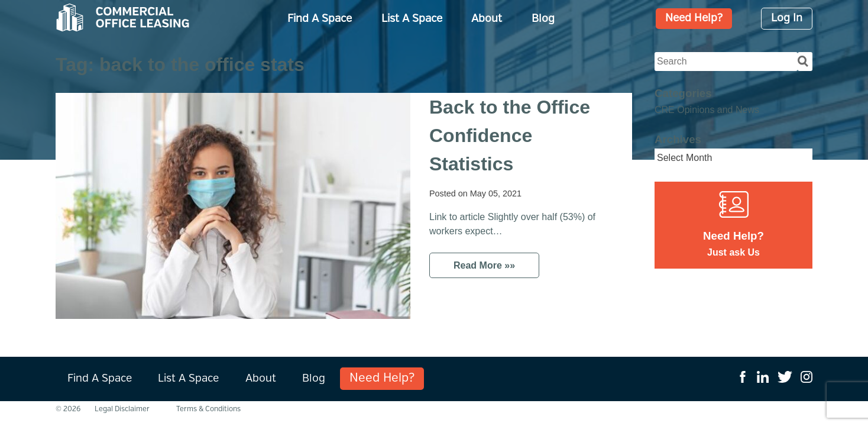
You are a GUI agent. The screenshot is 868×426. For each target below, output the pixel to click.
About (487, 19)
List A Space (412, 19)
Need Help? (694, 19)
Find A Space (320, 19)
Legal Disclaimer (122, 409)
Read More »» (484, 265)
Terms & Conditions (208, 409)
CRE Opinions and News (707, 110)
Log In (787, 19)
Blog (543, 19)
